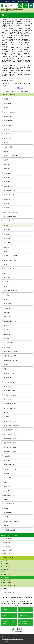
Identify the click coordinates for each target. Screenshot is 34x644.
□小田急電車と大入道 (9, 530)
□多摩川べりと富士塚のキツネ (12, 156)
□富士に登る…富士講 (9, 434)
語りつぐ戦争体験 (7, 580)
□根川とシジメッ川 (9, 195)
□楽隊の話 (6, 325)
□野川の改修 (7, 182)
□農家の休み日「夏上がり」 (11, 260)
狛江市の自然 (6, 554)
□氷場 (5, 299)
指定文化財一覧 (7, 569)
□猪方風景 (6, 208)
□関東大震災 (7, 334)
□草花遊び (6, 265)
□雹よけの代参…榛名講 (10, 452)
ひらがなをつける (24, 2)
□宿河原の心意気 (8, 116)
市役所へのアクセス (7, 610)
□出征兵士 (6, 339)
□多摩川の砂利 (8, 138)
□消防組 (6, 500)
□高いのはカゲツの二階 (10, 469)
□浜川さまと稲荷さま (9, 430)
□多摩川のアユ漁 (8, 125)
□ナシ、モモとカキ (9, 243)
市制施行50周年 (7, 542)
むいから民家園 (7, 566)
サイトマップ (6, 641)
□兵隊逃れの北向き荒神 (10, 408)
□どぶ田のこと (8, 230)
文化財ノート (6, 572)
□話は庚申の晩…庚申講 (10, 443)
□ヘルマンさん (8, 330)
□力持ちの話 (7, 286)
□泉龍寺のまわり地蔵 (9, 391)
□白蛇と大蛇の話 (8, 386)
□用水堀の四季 (8, 199)
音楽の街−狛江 (7, 589)
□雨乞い (6, 273)
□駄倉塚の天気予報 (9, 269)
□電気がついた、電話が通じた (12, 521)
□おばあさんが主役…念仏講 (11, 439)
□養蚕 (5, 251)
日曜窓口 (4, 616)
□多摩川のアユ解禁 (9, 121)
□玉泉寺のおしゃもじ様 (10, 404)
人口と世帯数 (22, 610)
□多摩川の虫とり (8, 134)
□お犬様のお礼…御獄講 (10, 447)
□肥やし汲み (7, 247)
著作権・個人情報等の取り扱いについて (13, 639)
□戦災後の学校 (8, 378)
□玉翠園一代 (7, 508)
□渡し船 (6, 160)
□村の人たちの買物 (9, 465)
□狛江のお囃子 (8, 482)
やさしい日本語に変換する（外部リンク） (25, 622)
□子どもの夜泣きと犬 (9, 399)
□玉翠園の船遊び (8, 513)
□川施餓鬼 (6, 460)
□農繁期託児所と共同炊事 (10, 256)
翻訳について (6, 636)
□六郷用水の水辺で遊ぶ (10, 190)
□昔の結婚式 (7, 295)
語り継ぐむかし (5, 11)
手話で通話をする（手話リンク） (8, 622)
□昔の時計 (6, 517)
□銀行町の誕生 (8, 486)
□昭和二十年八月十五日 (10, 356)
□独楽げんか (7, 308)
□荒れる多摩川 (8, 103)
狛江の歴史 (6, 561)
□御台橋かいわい (8, 173)
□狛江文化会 (7, 312)
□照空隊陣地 (7, 347)
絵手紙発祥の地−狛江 (8, 593)
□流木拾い (6, 108)
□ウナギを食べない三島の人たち (12, 426)
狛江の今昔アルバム (8, 564)
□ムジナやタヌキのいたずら (11, 212)
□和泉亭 (6, 151)
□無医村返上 (7, 473)
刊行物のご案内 (7, 575)
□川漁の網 (6, 130)
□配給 (5, 369)
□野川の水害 (7, 177)
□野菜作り (6, 234)
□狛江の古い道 (8, 456)
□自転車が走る (8, 478)
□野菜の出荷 (7, 238)
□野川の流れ (7, 169)
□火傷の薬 (6, 417)
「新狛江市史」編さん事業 (9, 585)
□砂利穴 (6, 143)
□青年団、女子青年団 (9, 504)
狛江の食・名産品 (7, 550)
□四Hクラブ (7, 317)
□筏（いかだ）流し (9, 147)
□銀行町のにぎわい (9, 491)
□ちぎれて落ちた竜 (9, 382)
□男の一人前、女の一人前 (10, 291)
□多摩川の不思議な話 (9, 112)
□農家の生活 (7, 203)
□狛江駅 (6, 526)
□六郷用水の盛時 (8, 186)
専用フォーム (20, 88)
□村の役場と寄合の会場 (10, 217)
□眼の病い (6, 412)
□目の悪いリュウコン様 (10, 421)
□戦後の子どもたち (9, 373)
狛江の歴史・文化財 (18, 9)
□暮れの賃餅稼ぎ (8, 304)
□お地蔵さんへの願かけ (10, 395)
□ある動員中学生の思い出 (10, 360)
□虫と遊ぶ (6, 282)
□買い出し (6, 365)
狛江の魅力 (9, 9)
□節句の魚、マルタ (9, 164)
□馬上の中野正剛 (8, 343)
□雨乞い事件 (7, 278)
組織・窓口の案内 (23, 616)
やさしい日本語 (12, 2)
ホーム (2, 9)
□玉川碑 (6, 99)
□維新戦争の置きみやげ (10, 321)
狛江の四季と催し (7, 539)
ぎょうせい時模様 (7, 583)
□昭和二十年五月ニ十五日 (10, 352)
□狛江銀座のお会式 (9, 495)
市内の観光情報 (7, 546)
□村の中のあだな (8, 221)
